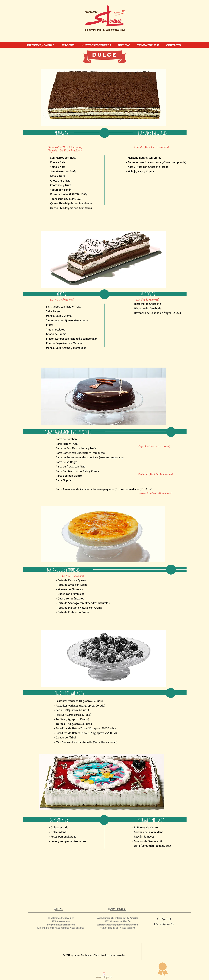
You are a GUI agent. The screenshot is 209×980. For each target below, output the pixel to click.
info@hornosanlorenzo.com (61, 925)
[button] (104, 97)
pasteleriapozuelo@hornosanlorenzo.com (118, 925)
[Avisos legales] (104, 976)
